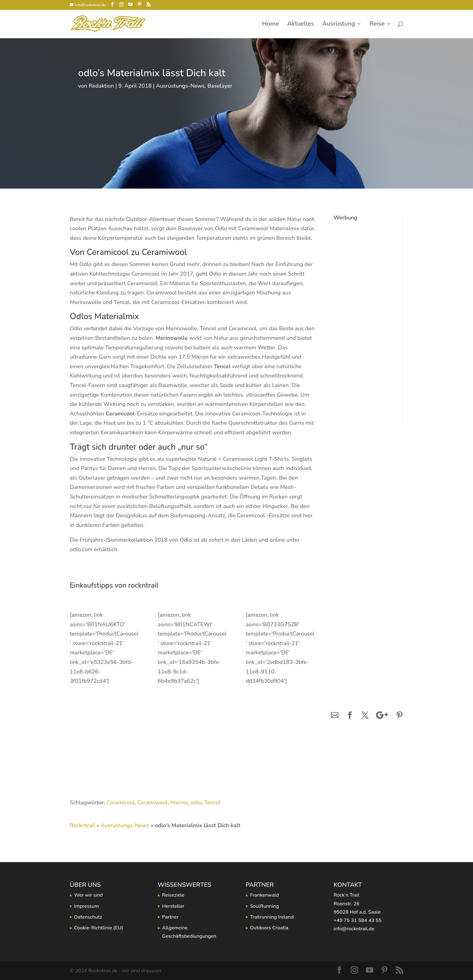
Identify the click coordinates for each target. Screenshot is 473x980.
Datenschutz (88, 917)
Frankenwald (265, 895)
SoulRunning (264, 906)
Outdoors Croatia (269, 928)
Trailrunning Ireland (272, 917)
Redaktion (101, 86)
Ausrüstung (339, 25)
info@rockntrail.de (354, 929)
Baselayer (220, 86)
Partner (170, 917)
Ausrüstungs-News (180, 86)
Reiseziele (173, 895)
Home (271, 25)
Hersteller (173, 906)
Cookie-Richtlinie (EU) (98, 928)
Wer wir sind (88, 895)
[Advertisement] (364, 316)
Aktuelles (301, 25)
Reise (377, 25)
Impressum (86, 906)
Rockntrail (82, 825)
